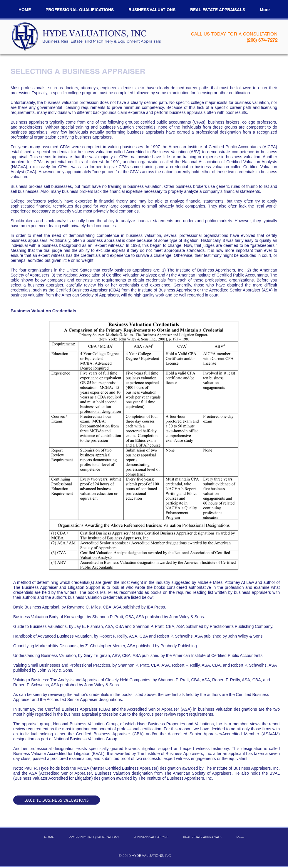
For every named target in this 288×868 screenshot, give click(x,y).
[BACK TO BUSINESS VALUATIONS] (57, 800)
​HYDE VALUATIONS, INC (94, 36)
